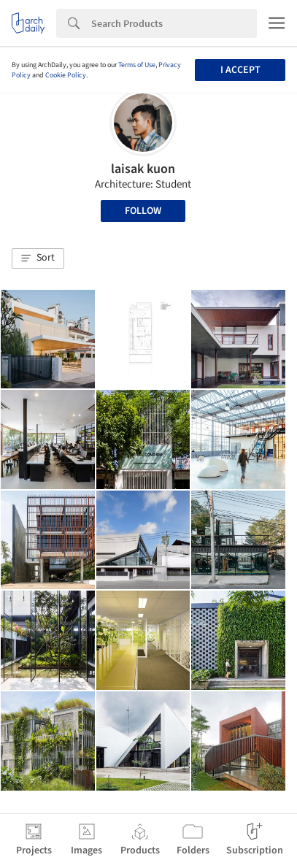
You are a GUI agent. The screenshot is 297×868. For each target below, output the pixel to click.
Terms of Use (137, 65)
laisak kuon (143, 169)
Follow (143, 211)
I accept (240, 70)
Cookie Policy (66, 75)
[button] (38, 258)
